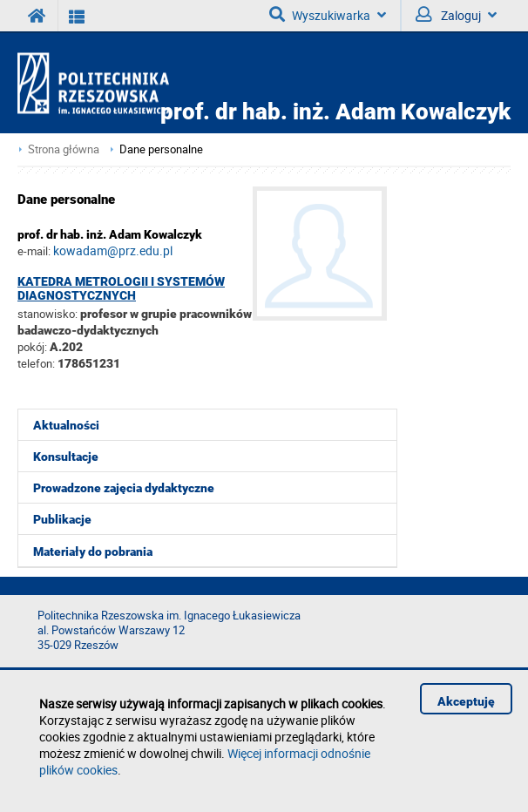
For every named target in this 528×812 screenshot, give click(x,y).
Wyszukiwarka (328, 15)
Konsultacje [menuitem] (66, 457)
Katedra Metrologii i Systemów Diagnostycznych (121, 288)
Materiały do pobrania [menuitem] (93, 551)
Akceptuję (466, 701)
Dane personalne (161, 149)
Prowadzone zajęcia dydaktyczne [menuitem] (124, 488)
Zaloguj (456, 15)
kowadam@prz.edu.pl (113, 250)
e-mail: (34, 251)
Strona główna (64, 149)
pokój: (34, 347)
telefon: (36, 363)
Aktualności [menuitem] (66, 425)
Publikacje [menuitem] (62, 519)
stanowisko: (47, 314)
